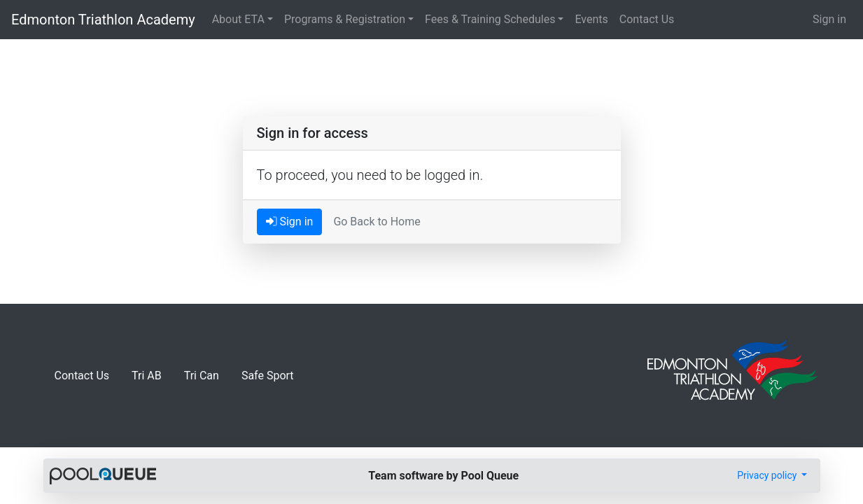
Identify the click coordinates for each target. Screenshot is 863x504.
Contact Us (647, 19)
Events (591, 19)
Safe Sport (268, 376)
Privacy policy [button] (768, 475)
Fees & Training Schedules (490, 19)
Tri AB (147, 376)
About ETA (238, 19)
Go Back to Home (377, 222)
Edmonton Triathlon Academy (103, 20)
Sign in (829, 19)
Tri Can (202, 376)
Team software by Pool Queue (443, 476)
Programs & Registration (345, 19)
